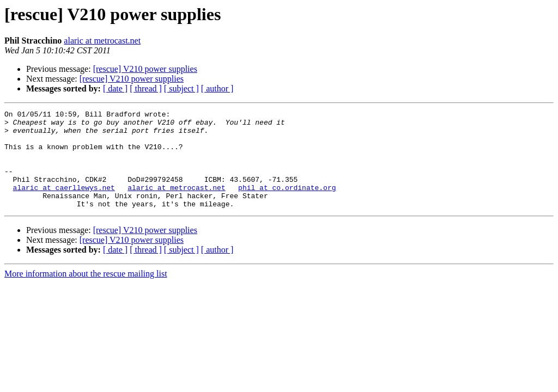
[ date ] (115, 88)
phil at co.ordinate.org (287, 204)
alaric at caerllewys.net (64, 204)
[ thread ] (146, 88)
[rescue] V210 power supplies (145, 69)
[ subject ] (181, 88)
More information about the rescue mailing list (86, 293)
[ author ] (217, 88)
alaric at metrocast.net (102, 41)
